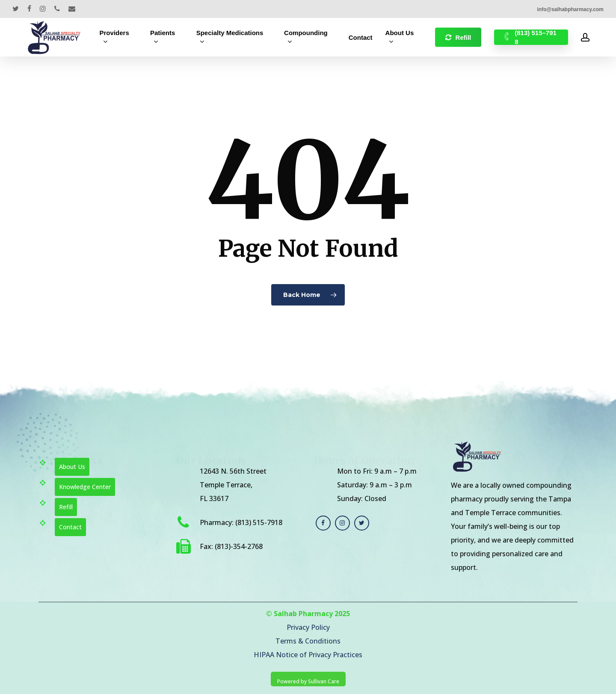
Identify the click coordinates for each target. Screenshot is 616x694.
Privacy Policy (308, 627)
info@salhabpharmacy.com (570, 9)
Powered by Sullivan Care (308, 681)
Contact (70, 527)
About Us (72, 467)
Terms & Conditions (308, 641)
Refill (66, 507)
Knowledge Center (85, 487)
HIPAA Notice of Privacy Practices (308, 655)
